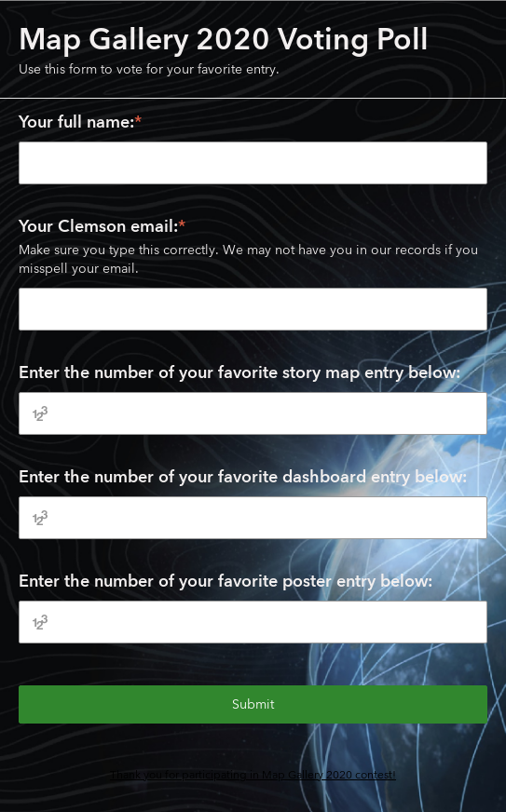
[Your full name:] (253, 163)
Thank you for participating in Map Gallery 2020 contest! (253, 774)
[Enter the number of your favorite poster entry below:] (253, 622)
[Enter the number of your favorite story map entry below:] (253, 413)
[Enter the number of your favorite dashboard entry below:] (253, 518)
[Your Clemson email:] (253, 309)
